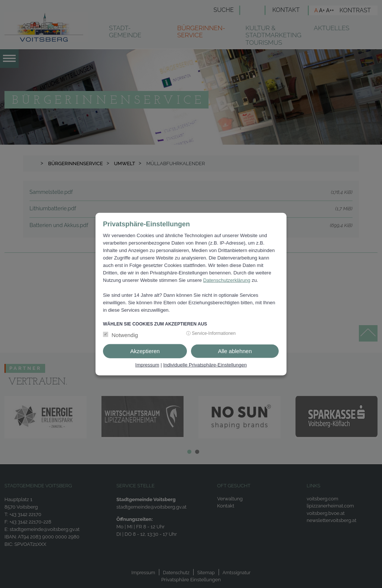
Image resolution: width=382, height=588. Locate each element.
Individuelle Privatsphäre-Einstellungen (205, 365)
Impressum (147, 365)
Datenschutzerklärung (227, 280)
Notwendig (125, 335)
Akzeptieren (145, 351)
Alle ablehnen (235, 351)
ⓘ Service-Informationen (211, 333)
